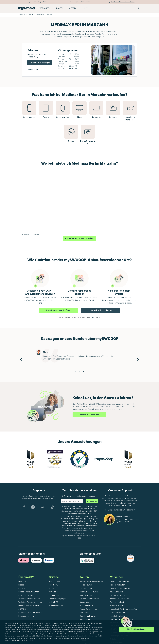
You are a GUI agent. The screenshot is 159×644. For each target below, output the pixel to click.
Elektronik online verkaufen (100, 310)
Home (20, 15)
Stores (28, 15)
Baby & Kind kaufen (88, 616)
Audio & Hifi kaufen (87, 595)
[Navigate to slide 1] (76, 371)
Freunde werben (56, 606)
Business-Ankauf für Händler (30, 612)
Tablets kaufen (86, 585)
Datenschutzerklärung (13, 640)
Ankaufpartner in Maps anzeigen (80, 238)
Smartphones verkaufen (120, 581)
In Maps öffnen (33, 69)
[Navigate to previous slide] (21, 359)
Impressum (29, 640)
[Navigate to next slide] (138, 359)
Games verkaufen (117, 612)
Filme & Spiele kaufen (88, 609)
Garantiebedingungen (58, 599)
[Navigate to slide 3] (83, 371)
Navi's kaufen (85, 612)
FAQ (94, 317)
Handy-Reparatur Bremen (29, 606)
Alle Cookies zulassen (136, 629)
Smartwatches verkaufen (121, 588)
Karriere (22, 588)
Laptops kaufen (86, 588)
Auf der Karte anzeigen (40, 63)
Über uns (22, 581)
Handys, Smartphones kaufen (92, 581)
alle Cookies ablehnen (86, 636)
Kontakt (52, 588)
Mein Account (55, 581)
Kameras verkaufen (118, 606)
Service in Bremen (26, 595)
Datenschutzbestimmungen (85, 509)
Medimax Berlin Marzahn (43, 15)
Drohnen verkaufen (118, 602)
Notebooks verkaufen (119, 595)
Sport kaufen (85, 619)
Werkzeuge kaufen (87, 606)
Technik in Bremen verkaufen (30, 602)
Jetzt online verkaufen (89, 415)
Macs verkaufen (117, 592)
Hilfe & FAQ (54, 585)
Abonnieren (92, 501)
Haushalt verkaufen (118, 616)
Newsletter (53, 592)
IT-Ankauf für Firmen (27, 616)
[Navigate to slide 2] (79, 371)
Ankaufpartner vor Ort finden (59, 310)
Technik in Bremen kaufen (29, 599)
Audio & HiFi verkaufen (119, 599)
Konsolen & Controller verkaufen (123, 609)
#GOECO (22, 609)
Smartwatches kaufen (89, 592)
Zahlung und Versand (57, 595)
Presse (21, 585)
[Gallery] (79, 359)
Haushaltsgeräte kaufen (89, 599)
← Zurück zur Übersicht (30, 235)
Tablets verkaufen (118, 585)
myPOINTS (53, 602)
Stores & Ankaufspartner (28, 592)
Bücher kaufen (86, 602)
